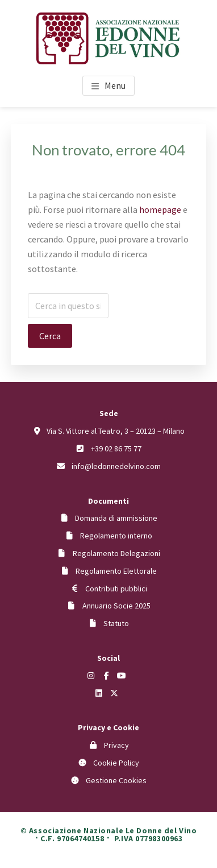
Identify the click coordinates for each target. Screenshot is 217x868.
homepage (160, 209)
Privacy (116, 745)
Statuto (116, 623)
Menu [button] (115, 85)
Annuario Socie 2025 (116, 606)
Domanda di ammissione (116, 518)
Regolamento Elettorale (116, 571)
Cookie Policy (116, 763)
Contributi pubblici (116, 589)
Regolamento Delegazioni (116, 553)
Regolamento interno (116, 536)
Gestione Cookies (116, 780)
